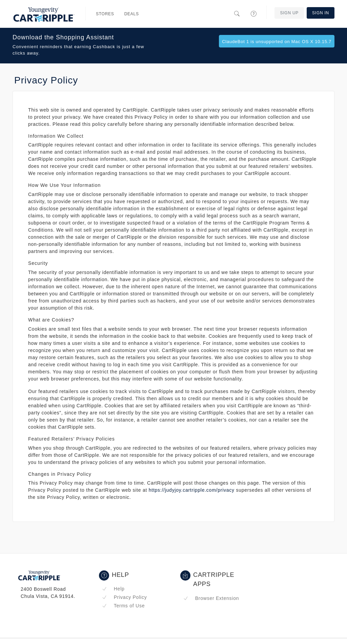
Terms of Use (123, 606)
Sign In (321, 13)
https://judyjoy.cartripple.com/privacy (192, 490)
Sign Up (289, 13)
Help (113, 589)
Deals (132, 14)
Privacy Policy (124, 597)
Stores (105, 14)
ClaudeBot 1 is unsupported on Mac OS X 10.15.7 (277, 42)
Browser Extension (211, 598)
